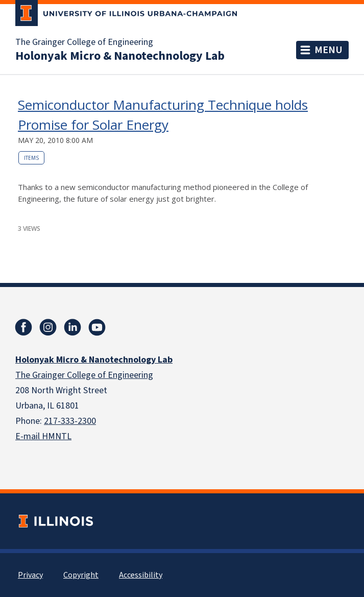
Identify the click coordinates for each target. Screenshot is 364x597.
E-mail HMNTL (43, 436)
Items (31, 158)
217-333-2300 (70, 421)
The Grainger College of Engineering (84, 42)
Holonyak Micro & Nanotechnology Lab (120, 56)
